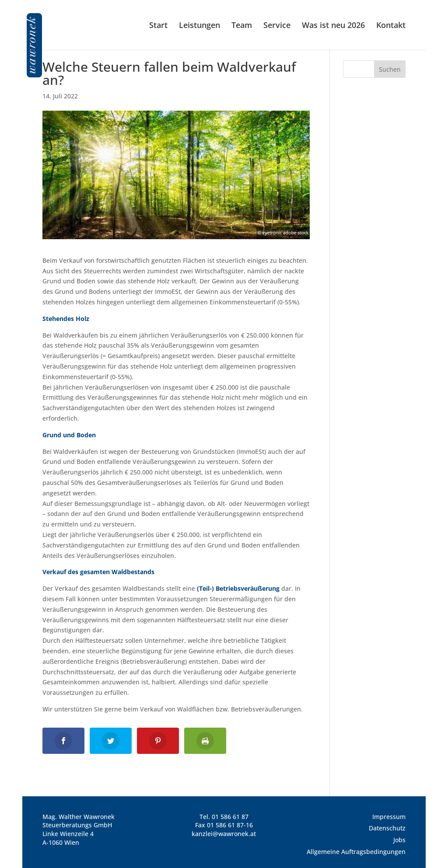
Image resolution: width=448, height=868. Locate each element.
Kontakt (391, 26)
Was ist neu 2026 (333, 26)
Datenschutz (387, 828)
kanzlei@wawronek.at (224, 834)
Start (158, 26)
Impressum (389, 817)
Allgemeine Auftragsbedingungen (356, 852)
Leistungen (199, 26)
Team (242, 26)
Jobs (399, 840)
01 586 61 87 (230, 817)
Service (277, 26)
